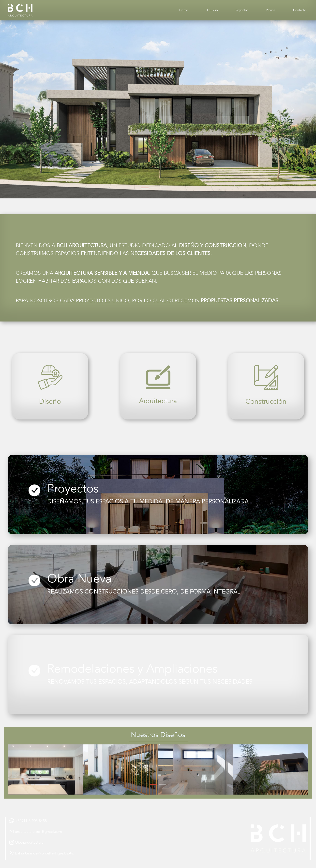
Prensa (271, 10)
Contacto (300, 10)
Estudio (212, 10)
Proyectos (241, 10)
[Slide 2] (154, 188)
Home (184, 10)
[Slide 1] (145, 188)
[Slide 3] (163, 188)
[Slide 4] (171, 188)
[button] (24, 109)
